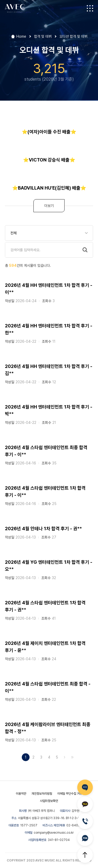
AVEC (15, 8)
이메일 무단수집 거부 (70, 794)
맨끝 (72, 757)
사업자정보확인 (49, 801)
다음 (65, 757)
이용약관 (21, 794)
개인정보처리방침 (42, 794)
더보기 (49, 206)
